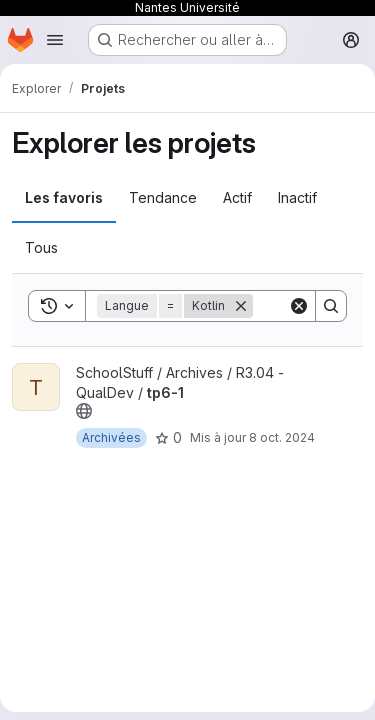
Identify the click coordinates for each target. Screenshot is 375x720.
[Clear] (299, 306)
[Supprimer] (241, 306)
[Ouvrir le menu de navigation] (55, 40)
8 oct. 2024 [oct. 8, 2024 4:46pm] (282, 437)
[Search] (331, 306)
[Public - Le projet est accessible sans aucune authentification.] (84, 411)
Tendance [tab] (163, 197)
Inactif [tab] (297, 197)
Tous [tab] (41, 247)
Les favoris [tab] (64, 197)
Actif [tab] (237, 197)
